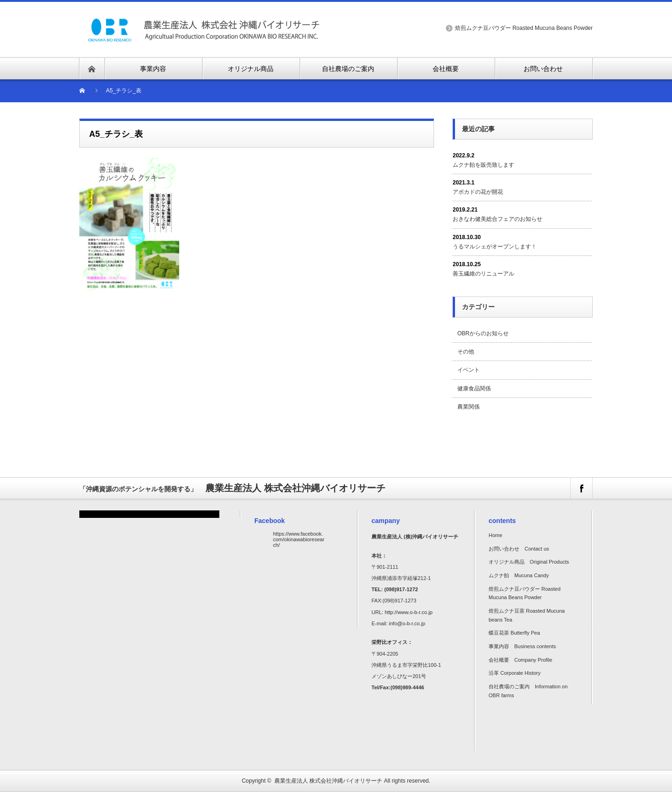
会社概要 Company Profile (520, 660)
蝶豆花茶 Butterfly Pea (514, 633)
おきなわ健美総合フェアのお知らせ (497, 219)
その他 (466, 352)
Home (495, 535)
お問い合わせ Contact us (519, 549)
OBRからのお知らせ (483, 333)
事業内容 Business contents (522, 646)
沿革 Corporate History (514, 673)
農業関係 (469, 407)
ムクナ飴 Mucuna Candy (519, 575)
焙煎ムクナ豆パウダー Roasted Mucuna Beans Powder (524, 28)
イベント (469, 370)
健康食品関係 (474, 389)
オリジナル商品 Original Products (529, 562)
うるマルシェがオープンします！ (495, 247)
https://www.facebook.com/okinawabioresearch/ (299, 539)
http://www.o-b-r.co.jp (409, 612)
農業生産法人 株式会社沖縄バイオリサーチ (328, 781)
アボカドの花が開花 (478, 192)
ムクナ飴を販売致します (483, 165)
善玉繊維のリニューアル (483, 274)
